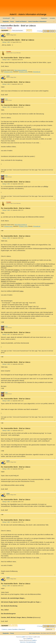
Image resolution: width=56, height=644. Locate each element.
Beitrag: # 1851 (5, 60)
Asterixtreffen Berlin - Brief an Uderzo (18, 26)
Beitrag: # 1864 (5, 586)
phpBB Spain (30, 639)
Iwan (6, 99)
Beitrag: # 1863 (5, 522)
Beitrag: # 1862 (5, 502)
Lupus (8, 34)
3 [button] (50, 31)
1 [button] (46, 31)
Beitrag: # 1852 (5, 84)
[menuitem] (12, 18)
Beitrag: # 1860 (5, 431)
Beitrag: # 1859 (5, 401)
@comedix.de (37, 72)
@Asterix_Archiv (23, 72)
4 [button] (52, 31)
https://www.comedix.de (21, 70)
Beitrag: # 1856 (5, 238)
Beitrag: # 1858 (5, 364)
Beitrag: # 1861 (5, 469)
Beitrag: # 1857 (5, 334)
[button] (44, 31)
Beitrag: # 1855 (5, 210)
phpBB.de (34, 640)
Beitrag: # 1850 (5, 42)
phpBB (23, 637)
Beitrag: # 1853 (5, 107)
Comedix (9, 28)
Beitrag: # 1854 (5, 184)
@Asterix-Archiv (8, 72)
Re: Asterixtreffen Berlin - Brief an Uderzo (18, 40)
